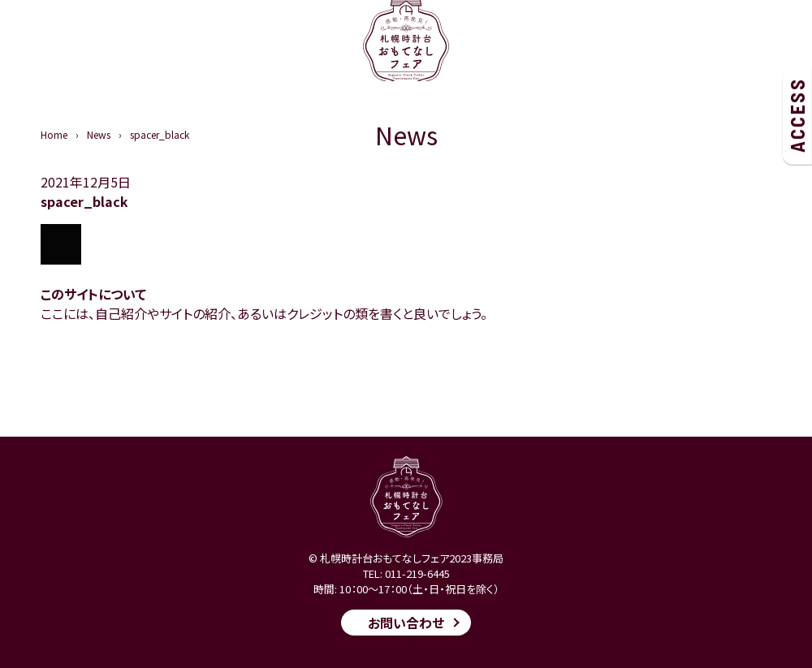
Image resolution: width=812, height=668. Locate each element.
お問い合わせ (406, 623)
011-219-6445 (417, 573)
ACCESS (797, 115)
